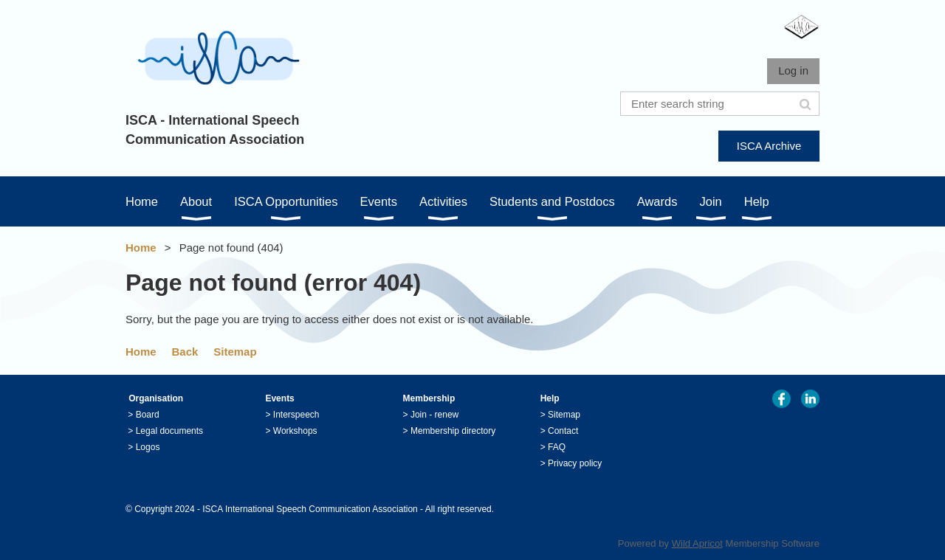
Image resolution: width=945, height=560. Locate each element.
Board (148, 415)
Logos (148, 447)
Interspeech (296, 415)
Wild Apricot (697, 543)
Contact (563, 431)
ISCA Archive (769, 146)
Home (141, 248)
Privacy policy (575, 463)
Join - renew (434, 415)
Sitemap (235, 352)
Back (185, 352)
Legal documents (169, 431)
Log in (793, 70)
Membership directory (453, 431)
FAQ (557, 447)
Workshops (295, 431)
